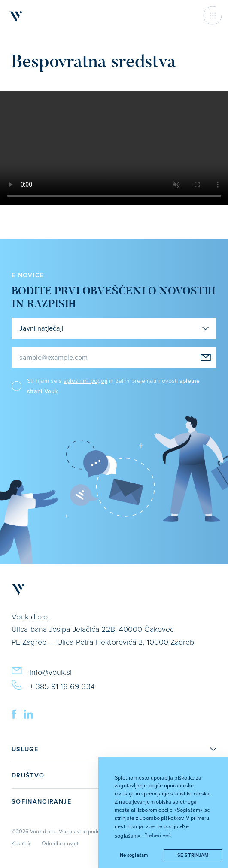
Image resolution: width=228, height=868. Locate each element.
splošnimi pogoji (85, 380)
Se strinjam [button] (193, 855)
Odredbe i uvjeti (61, 843)
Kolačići (21, 843)
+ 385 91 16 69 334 (53, 685)
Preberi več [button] (158, 835)
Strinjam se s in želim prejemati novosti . (113, 386)
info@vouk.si (42, 671)
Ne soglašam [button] (134, 855)
